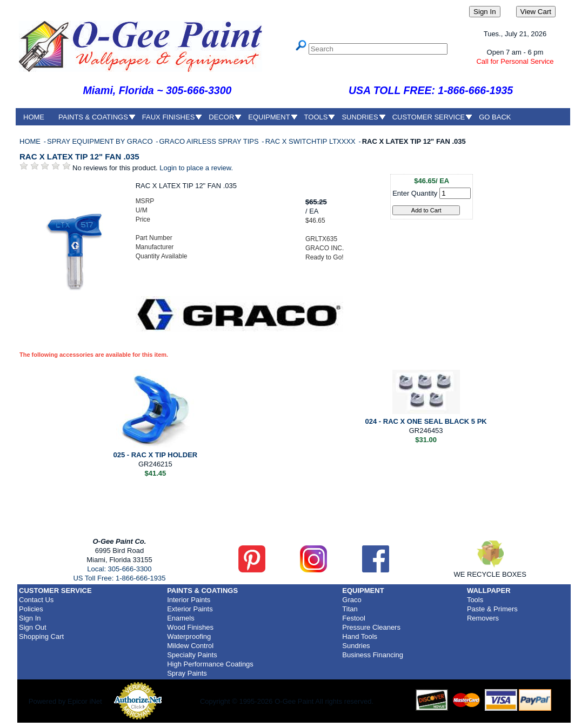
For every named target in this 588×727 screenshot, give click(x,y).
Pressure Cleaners (371, 627)
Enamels (181, 618)
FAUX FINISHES (169, 117)
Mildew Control (190, 646)
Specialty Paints (192, 655)
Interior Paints (189, 600)
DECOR (221, 117)
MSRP (145, 201)
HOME (34, 117)
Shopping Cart (41, 636)
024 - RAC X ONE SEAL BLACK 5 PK (426, 421)
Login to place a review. (196, 168)
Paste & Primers (492, 609)
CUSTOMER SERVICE (429, 117)
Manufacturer (155, 247)
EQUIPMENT (269, 117)
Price (143, 219)
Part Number (154, 238)
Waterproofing (189, 636)
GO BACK (495, 117)
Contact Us (36, 600)
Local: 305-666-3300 (119, 569)
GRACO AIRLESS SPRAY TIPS (210, 141)
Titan (350, 609)
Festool (354, 618)
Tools (475, 600)
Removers (483, 618)
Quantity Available (162, 256)
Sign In (30, 618)
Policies (31, 609)
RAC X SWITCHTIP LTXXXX (312, 141)
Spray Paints (187, 673)
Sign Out (33, 627)
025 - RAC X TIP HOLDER (155, 455)
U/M (142, 210)
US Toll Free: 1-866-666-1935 (119, 578)
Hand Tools (360, 636)
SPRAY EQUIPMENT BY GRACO (101, 141)
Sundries (356, 646)
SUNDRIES (360, 117)
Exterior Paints (190, 609)
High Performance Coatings (210, 664)
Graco (352, 600)
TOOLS (316, 117)
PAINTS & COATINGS (93, 117)
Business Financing (373, 655)
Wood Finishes (190, 627)
